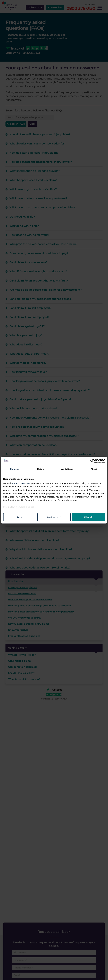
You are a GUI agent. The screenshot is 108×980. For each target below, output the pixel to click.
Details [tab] (41, 469)
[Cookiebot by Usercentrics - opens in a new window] (92, 461)
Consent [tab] (14, 469)
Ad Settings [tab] (67, 469)
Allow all (88, 517)
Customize (54, 517)
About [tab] (94, 469)
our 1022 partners (21, 483)
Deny (20, 517)
